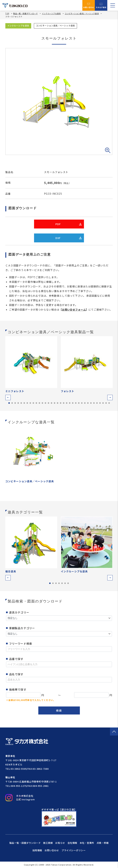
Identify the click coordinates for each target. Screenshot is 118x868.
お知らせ (60, 843)
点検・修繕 (103, 843)
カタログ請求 (101, 5)
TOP (7, 14)
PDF (69, 224)
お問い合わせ (89, 5)
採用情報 (37, 850)
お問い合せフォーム (74, 310)
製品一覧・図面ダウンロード (25, 13)
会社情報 (72, 843)
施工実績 (48, 843)
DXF (69, 238)
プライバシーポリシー (74, 850)
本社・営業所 (87, 843)
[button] (8, 397)
